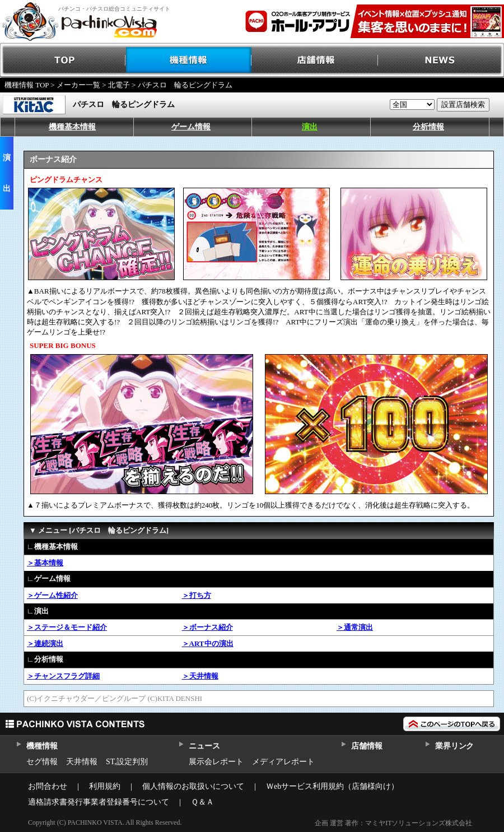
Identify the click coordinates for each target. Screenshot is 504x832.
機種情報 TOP (27, 85)
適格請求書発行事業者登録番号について (99, 802)
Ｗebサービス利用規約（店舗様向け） (332, 786)
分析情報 (428, 127)
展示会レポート (216, 762)
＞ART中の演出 (208, 643)
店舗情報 (315, 60)
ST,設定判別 (127, 762)
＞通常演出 (355, 627)
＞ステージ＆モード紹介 (67, 627)
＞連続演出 (45, 643)
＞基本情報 (45, 563)
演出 (310, 127)
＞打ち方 (197, 595)
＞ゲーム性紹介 (52, 595)
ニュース (204, 746)
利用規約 (105, 786)
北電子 (119, 85)
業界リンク (454, 746)
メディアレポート (283, 762)
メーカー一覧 (78, 85)
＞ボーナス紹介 (207, 627)
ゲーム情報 (191, 127)
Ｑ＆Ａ (202, 802)
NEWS (441, 60)
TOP (63, 60)
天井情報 (82, 762)
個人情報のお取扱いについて (193, 786)
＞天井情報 (200, 676)
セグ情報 (42, 762)
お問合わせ (48, 786)
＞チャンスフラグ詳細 (63, 676)
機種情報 (189, 60)
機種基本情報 (72, 127)
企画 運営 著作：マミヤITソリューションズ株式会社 (393, 823)
